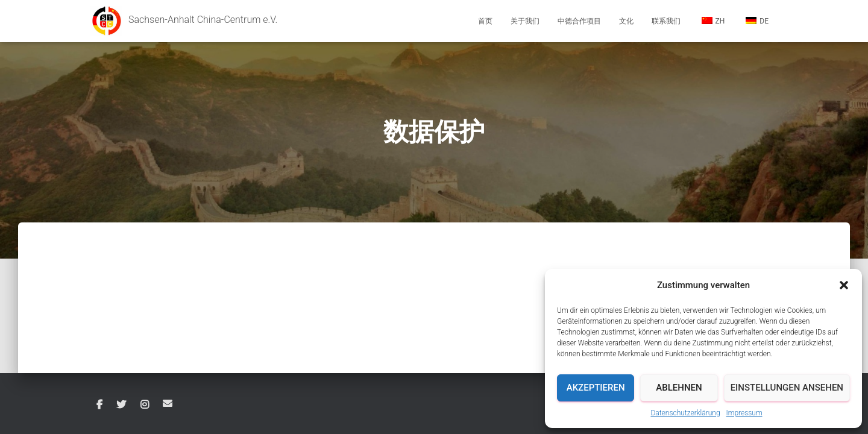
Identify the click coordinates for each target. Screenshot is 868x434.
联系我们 (666, 21)
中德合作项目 (579, 21)
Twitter (121, 405)
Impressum (744, 413)
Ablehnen (679, 388)
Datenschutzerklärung (685, 413)
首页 (485, 21)
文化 (626, 21)
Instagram (145, 405)
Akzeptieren (596, 388)
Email (168, 403)
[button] (844, 285)
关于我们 (525, 21)
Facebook (99, 405)
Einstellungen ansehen (787, 388)
